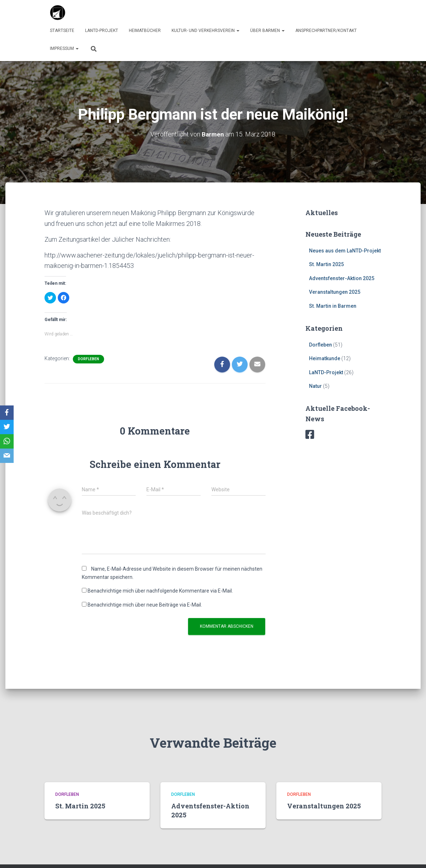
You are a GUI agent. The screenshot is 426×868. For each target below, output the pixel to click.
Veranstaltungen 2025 (335, 292)
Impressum (64, 48)
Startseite (62, 31)
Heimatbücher (145, 31)
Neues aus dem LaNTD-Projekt (345, 250)
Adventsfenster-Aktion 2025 (342, 278)
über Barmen (267, 31)
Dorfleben (88, 359)
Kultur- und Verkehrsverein (205, 31)
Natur (315, 386)
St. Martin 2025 (326, 264)
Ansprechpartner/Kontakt (326, 31)
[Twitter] (7, 427)
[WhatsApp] (7, 441)
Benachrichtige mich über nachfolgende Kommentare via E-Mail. (160, 591)
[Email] (7, 456)
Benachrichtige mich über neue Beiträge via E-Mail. (145, 604)
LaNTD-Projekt (102, 31)
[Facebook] (7, 413)
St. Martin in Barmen (333, 306)
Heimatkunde (325, 358)
